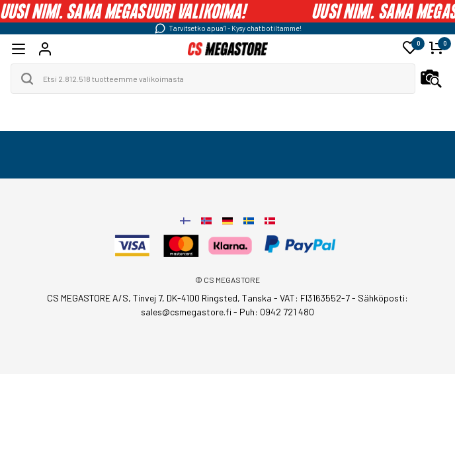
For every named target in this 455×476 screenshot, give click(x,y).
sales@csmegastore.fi (186, 312)
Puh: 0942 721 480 (277, 312)
